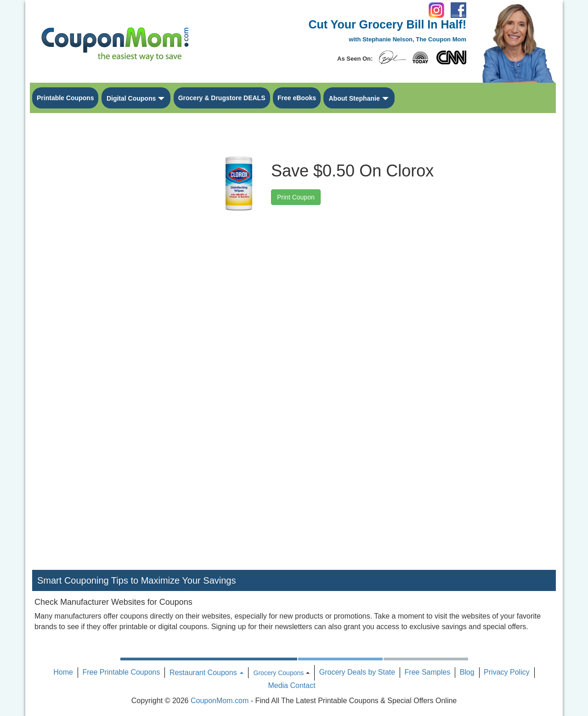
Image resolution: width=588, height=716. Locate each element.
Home (63, 672)
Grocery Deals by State (357, 672)
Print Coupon (296, 197)
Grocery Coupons (279, 673)
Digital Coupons (131, 98)
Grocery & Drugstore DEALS (222, 98)
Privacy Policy (507, 672)
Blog (467, 672)
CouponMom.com (220, 701)
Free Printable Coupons (121, 672)
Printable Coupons (65, 98)
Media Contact (291, 685)
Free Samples (428, 672)
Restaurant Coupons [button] (206, 673)
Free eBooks (297, 98)
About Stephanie (354, 98)
